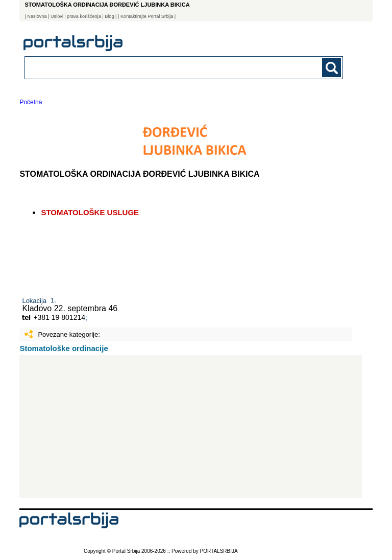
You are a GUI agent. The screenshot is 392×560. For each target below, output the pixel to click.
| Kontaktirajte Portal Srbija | (147, 16)
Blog (109, 16)
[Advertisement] (191, 427)
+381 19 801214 (59, 317)
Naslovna (37, 16)
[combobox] (153, 67)
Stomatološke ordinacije (64, 348)
